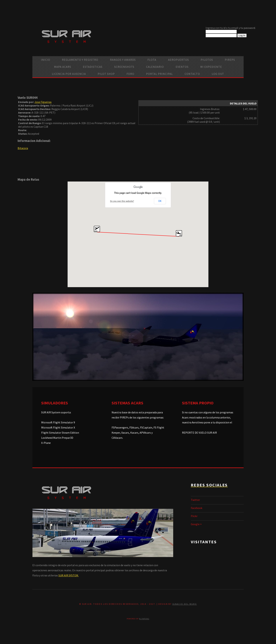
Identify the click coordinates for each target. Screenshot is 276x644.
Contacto (192, 74)
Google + (196, 524)
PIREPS (230, 60)
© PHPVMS (144, 619)
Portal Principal (159, 74)
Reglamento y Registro (80, 60)
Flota (152, 60)
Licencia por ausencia (69, 74)
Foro (130, 74)
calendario (155, 67)
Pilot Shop (106, 74)
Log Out (218, 74)
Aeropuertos (178, 60)
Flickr (194, 516)
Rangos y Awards (123, 60)
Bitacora (23, 148)
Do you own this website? (122, 201)
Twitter (195, 500)
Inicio (46, 60)
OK (160, 201)
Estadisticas (93, 67)
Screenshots (124, 67)
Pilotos (207, 60)
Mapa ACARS (63, 67)
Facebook (197, 508)
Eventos (182, 67)
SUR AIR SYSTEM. (69, 575)
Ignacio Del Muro (185, 604)
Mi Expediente (211, 67)
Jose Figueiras (43, 102)
